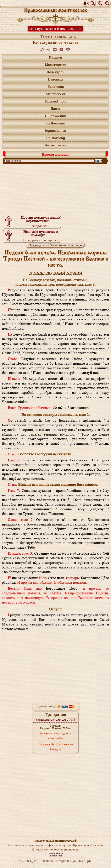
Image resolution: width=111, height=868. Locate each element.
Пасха (55, 109)
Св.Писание (55, 123)
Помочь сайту (56, 707)
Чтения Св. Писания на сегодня (56, 747)
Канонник (56, 87)
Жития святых (56, 145)
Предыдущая (38, 245)
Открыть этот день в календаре (55, 736)
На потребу (55, 138)
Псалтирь (55, 79)
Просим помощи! (56, 154)
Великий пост (56, 101)
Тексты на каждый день (58, 37)
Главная (55, 57)
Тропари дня (55, 717)
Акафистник (55, 94)
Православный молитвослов (55, 10)
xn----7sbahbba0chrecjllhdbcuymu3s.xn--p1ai (63, 861)
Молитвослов (56, 65)
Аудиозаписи (55, 131)
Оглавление (58, 245)
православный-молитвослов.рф (55, 841)
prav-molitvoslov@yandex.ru (60, 849)
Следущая (75, 245)
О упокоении (56, 116)
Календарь (56, 72)
